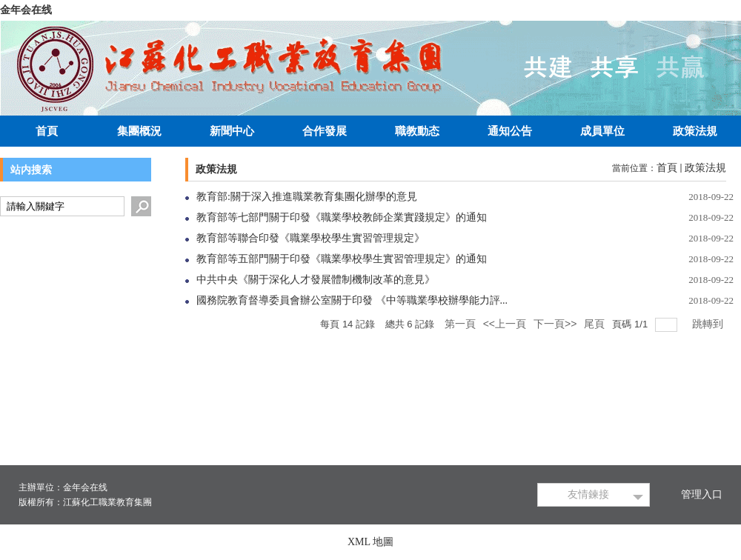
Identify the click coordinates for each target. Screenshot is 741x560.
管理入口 (702, 494)
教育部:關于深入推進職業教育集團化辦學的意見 (307, 197)
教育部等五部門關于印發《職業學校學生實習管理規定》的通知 (342, 259)
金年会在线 (26, 10)
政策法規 (705, 168)
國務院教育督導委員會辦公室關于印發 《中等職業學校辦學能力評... (352, 300)
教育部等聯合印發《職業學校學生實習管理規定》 (310, 238)
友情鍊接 (588, 494)
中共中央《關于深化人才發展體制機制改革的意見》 (316, 280)
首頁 (667, 168)
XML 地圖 (370, 542)
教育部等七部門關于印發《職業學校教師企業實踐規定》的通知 (342, 217)
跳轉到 (709, 324)
